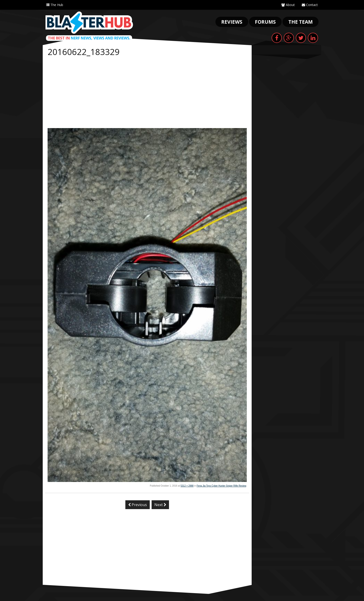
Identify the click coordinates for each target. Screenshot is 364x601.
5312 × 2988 (187, 486)
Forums (265, 22)
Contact (310, 5)
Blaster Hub (89, 23)
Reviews (232, 22)
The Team (301, 22)
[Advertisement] (147, 93)
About (288, 5)
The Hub (55, 5)
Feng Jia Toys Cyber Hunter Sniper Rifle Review (221, 486)
